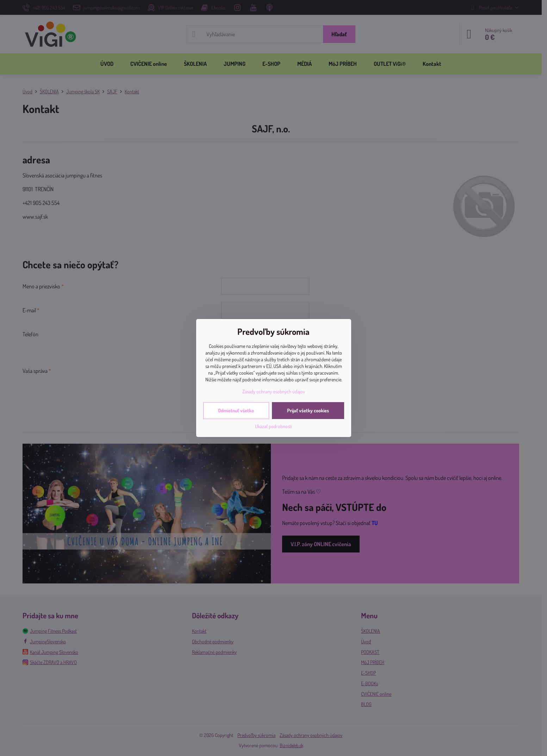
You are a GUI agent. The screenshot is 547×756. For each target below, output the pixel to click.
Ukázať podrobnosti (273, 426)
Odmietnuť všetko (236, 410)
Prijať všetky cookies (308, 410)
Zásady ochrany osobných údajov (274, 391)
